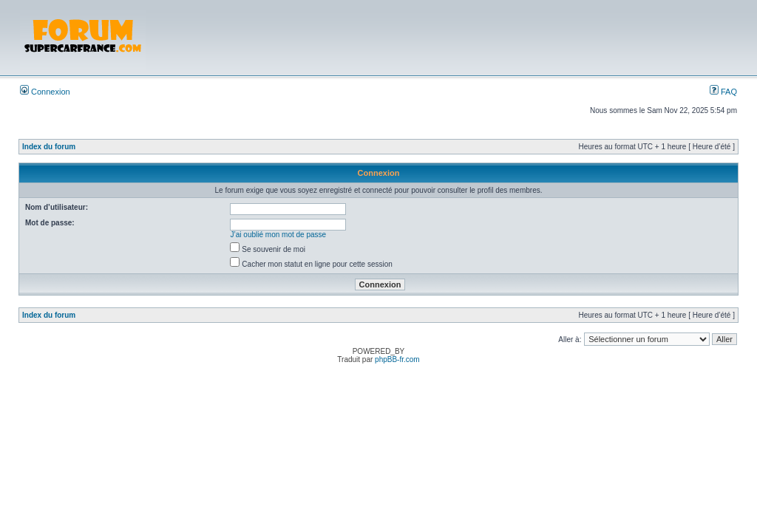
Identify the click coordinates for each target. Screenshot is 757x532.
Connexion (45, 92)
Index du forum (49, 147)
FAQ (723, 92)
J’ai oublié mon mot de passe (279, 235)
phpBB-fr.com (397, 359)
